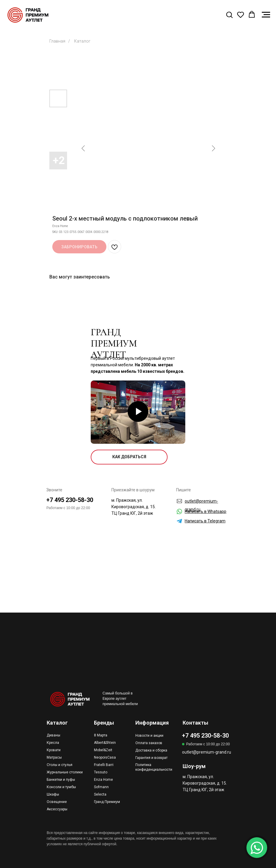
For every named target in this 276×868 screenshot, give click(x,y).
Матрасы (54, 757)
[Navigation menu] (266, 15)
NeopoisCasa (105, 757)
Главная (57, 41)
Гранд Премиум (107, 802)
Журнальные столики (65, 772)
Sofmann (101, 787)
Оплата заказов (149, 743)
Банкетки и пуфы (61, 780)
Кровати (54, 750)
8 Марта (101, 735)
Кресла (53, 743)
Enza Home (103, 780)
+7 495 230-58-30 (70, 500)
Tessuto (101, 772)
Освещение (57, 802)
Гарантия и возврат (151, 758)
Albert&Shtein (105, 743)
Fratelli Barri (104, 765)
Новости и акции (149, 736)
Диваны (53, 735)
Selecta (100, 794)
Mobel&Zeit (103, 750)
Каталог (82, 41)
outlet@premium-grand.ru (207, 752)
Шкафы (53, 794)
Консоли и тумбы (61, 787)
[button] (229, 14)
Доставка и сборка (151, 750)
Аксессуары (57, 809)
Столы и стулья (60, 765)
